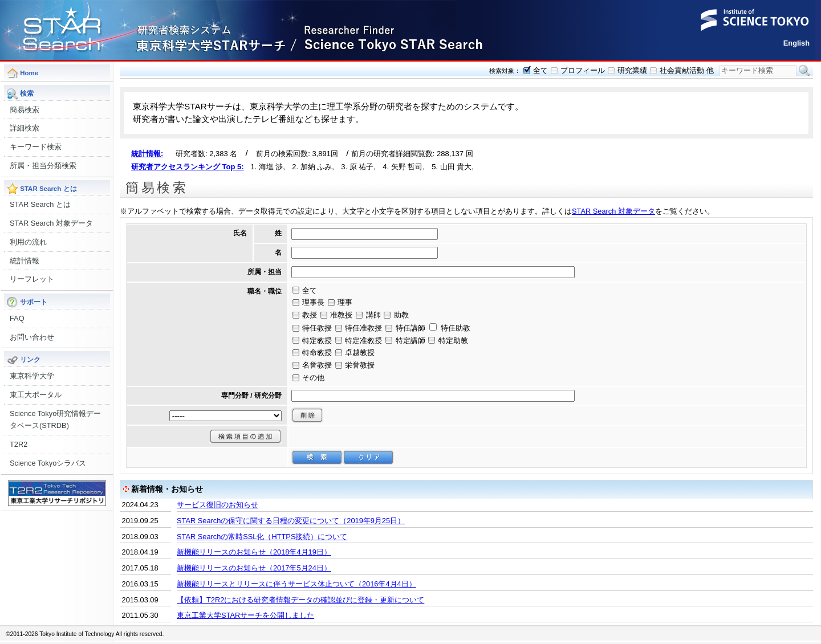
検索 (804, 71)
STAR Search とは (40, 204)
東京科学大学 (32, 376)
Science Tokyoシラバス (48, 463)
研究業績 (632, 70)
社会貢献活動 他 (687, 70)
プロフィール (583, 70)
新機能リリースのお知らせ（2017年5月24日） (254, 568)
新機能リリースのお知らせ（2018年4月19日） (254, 552)
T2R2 (19, 444)
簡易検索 (25, 110)
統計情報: (147, 154)
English (796, 43)
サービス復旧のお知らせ (218, 505)
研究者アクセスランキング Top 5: (188, 167)
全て (540, 70)
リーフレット (32, 279)
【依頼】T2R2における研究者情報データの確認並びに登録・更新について (300, 600)
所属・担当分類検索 (43, 166)
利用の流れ (28, 242)
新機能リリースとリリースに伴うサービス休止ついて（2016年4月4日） (296, 584)
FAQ (17, 318)
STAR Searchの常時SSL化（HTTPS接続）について (262, 537)
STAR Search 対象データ (51, 223)
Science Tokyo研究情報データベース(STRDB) (55, 420)
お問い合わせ (32, 337)
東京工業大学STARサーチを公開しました (245, 615)
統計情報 (25, 261)
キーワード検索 (36, 147)
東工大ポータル (36, 395)
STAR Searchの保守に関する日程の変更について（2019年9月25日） (291, 521)
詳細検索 (25, 128)
